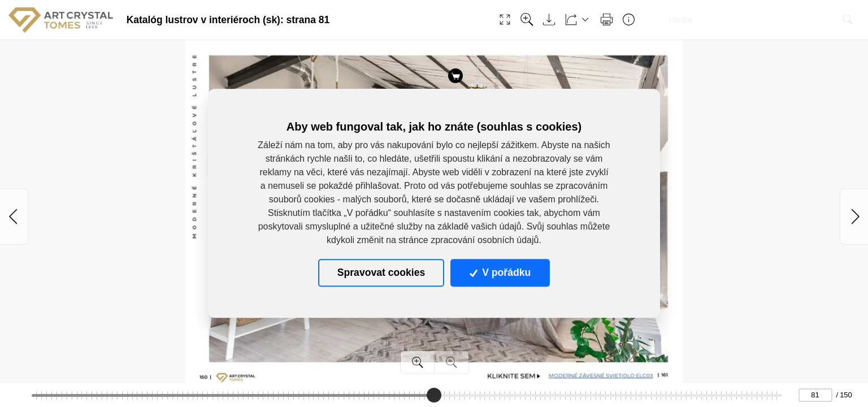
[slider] (433, 395)
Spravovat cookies (381, 273)
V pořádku (500, 273)
